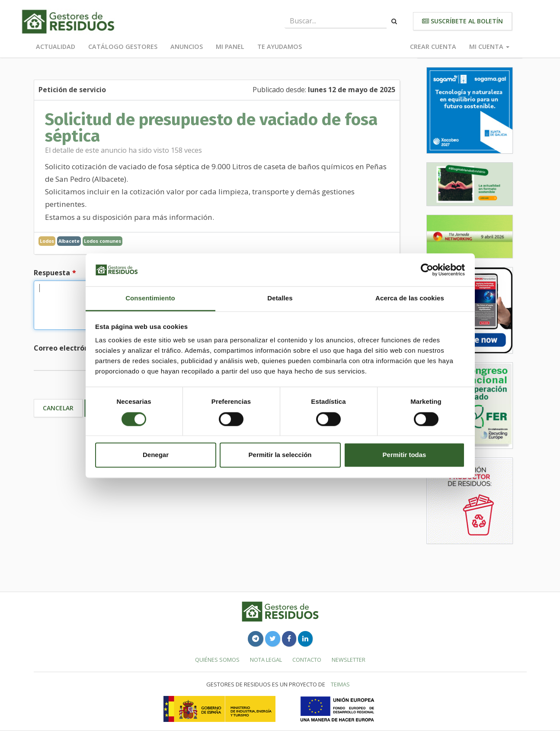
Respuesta (52, 273)
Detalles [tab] (280, 298)
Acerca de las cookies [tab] (410, 298)
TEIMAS (340, 684)
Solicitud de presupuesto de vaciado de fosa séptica (211, 128)
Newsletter (349, 660)
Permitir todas (405, 455)
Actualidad (56, 47)
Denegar (156, 455)
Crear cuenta (433, 47)
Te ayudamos (280, 47)
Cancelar (58, 408)
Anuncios (187, 47)
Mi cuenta (489, 47)
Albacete (69, 241)
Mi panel (230, 47)
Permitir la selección (280, 455)
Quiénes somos (217, 660)
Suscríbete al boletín (462, 21)
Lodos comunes (102, 241)
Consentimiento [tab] (150, 298)
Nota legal (266, 660)
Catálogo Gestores (123, 47)
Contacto (307, 660)
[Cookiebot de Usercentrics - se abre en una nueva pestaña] (427, 270)
